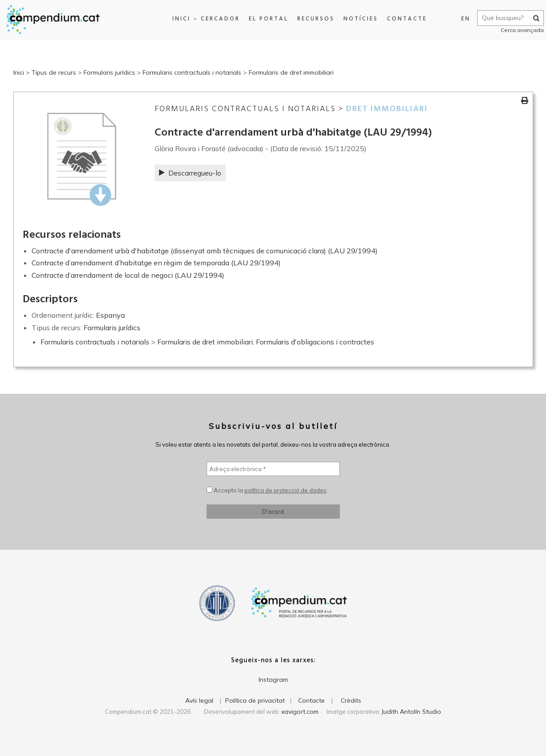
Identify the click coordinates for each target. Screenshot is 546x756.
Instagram (273, 680)
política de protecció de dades (285, 490)
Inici (19, 72)
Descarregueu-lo (190, 173)
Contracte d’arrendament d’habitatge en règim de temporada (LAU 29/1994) (156, 263)
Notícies (358, 19)
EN (461, 19)
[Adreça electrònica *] (273, 469)
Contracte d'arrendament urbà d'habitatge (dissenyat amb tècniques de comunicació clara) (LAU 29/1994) (205, 251)
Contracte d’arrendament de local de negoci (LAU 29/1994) (128, 275)
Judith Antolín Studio (411, 712)
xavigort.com (300, 712)
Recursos (313, 19)
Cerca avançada (518, 30)
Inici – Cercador (203, 19)
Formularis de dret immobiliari (291, 72)
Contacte (404, 19)
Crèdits (351, 700)
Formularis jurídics (109, 72)
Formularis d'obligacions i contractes (315, 342)
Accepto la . (267, 490)
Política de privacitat (255, 700)
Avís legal (199, 700)
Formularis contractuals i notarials (192, 72)
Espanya (110, 315)
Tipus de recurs (54, 72)
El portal (265, 19)
